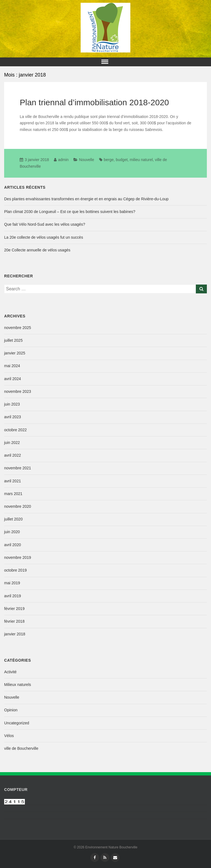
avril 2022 (13, 455)
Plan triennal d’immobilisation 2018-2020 (94, 102)
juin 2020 (12, 532)
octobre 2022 (15, 430)
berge (109, 160)
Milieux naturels (18, 685)
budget (122, 160)
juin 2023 (12, 404)
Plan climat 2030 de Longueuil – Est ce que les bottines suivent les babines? (70, 212)
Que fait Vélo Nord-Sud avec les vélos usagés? (45, 224)
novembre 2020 (18, 506)
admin (63, 160)
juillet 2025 (13, 340)
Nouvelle (86, 160)
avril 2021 (13, 481)
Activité (10, 672)
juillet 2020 (13, 519)
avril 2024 (13, 379)
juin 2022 (12, 443)
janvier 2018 (15, 634)
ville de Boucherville (21, 748)
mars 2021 (13, 494)
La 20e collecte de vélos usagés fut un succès (44, 237)
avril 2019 (13, 596)
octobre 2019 (15, 570)
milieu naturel (141, 160)
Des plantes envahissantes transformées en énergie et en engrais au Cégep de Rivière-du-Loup (86, 199)
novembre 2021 (18, 468)
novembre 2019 (18, 557)
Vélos (9, 736)
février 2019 (14, 609)
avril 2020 (13, 545)
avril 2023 (13, 417)
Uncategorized (17, 723)
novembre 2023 (18, 391)
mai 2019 (12, 583)
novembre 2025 (18, 328)
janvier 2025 (15, 353)
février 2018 (14, 621)
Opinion (11, 710)
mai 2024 (12, 366)
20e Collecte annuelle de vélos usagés (37, 250)
